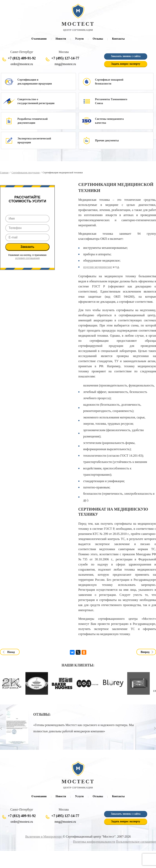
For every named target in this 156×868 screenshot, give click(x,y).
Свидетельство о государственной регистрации (36, 101)
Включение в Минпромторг (44, 837)
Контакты (118, 39)
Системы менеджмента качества (109, 121)
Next (155, 728)
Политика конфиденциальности (94, 842)
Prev (1, 728)
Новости (61, 39)
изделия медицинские (98, 267)
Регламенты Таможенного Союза (111, 101)
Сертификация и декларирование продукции (35, 82)
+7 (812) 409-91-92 (22, 58)
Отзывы (98, 39)
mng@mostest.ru (65, 64)
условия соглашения (28, 258)
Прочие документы (107, 140)
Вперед (145, 652)
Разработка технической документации (32, 121)
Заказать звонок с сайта (126, 56)
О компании (39, 39)
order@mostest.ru (22, 64)
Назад (11, 652)
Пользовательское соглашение (136, 842)
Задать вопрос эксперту (126, 64)
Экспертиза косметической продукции (34, 140)
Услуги (79, 39)
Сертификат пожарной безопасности (109, 82)
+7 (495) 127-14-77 (65, 58)
